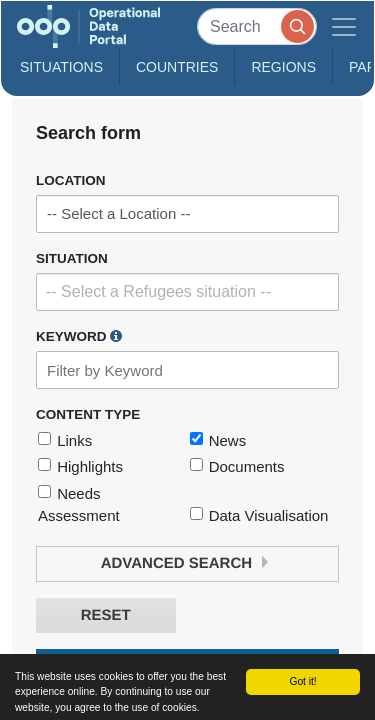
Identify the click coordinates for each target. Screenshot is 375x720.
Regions (283, 67)
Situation (72, 258)
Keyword (79, 336)
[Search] (257, 26)
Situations (61, 67)
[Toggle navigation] (344, 26)
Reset (106, 615)
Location (71, 180)
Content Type (88, 414)
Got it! (302, 681)
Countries (177, 67)
